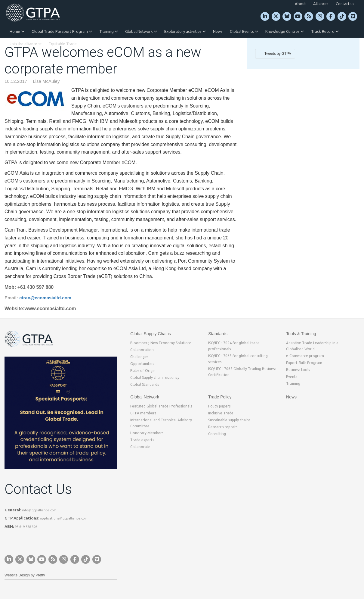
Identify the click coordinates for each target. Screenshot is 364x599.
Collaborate (140, 447)
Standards (218, 334)
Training (109, 31)
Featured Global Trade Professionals (161, 406)
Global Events (244, 31)
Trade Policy (220, 397)
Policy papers (219, 406)
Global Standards (145, 384)
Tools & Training (301, 334)
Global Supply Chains (151, 334)
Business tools (298, 370)
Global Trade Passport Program (62, 31)
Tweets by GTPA (278, 54)
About (300, 4)
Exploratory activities (185, 31)
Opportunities (142, 364)
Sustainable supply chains (229, 420)
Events (292, 377)
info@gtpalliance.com (39, 510)
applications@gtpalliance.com (64, 518)
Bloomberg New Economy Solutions (161, 343)
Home (17, 31)
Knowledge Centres (285, 31)
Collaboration (142, 350)
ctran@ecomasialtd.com (45, 298)
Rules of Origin (143, 371)
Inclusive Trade (221, 413)
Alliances (321, 4)
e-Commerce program (305, 356)
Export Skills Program (304, 363)
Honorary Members (147, 433)
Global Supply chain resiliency (155, 377)
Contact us (345, 4)
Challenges (139, 357)
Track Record (325, 31)
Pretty (40, 575)
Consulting (217, 434)
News (218, 31)
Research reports (223, 427)
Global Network (141, 31)
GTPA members (143, 413)
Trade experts (142, 440)
